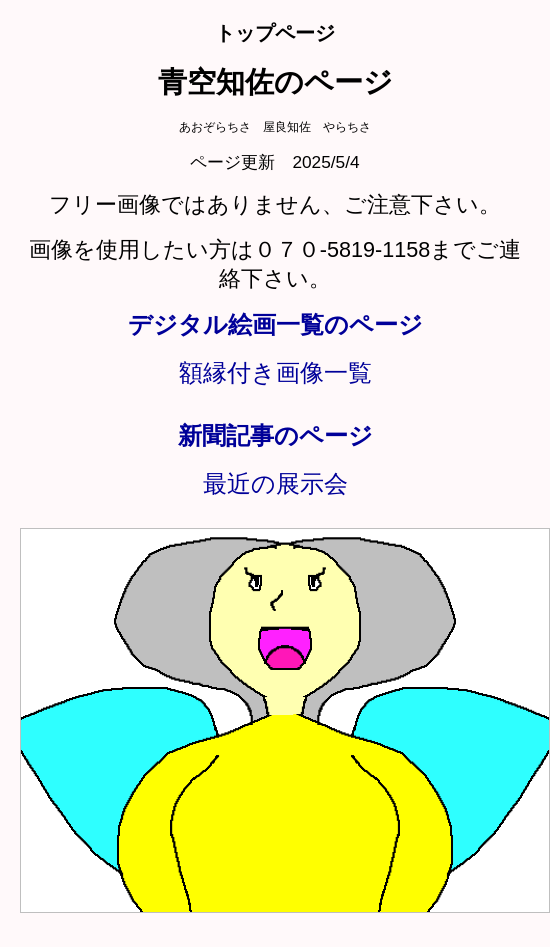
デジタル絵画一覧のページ (275, 324)
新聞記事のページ (275, 435)
